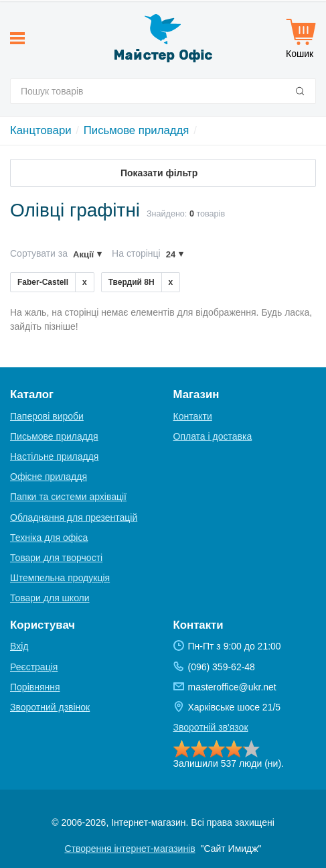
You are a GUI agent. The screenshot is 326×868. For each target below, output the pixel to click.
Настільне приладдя (54, 456)
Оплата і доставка (213, 436)
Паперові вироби (47, 416)
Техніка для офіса (49, 538)
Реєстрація (34, 667)
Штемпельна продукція (60, 578)
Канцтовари (41, 130)
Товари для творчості (56, 558)
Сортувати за (39, 253)
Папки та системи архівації (68, 497)
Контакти (193, 416)
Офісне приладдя (49, 477)
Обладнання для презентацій (74, 517)
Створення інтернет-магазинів (130, 849)
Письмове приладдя (137, 130)
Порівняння (35, 687)
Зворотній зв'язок (211, 727)
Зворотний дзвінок (50, 707)
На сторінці (136, 253)
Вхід (19, 646)
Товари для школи (50, 598)
